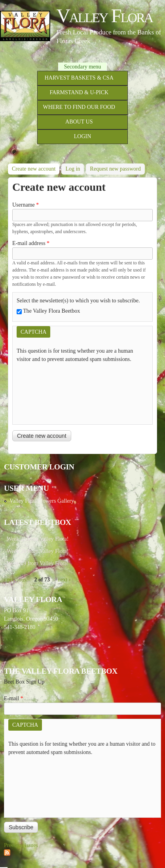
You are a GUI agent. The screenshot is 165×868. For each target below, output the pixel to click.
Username (26, 205)
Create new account (36, 168)
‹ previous (15, 580)
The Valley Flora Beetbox (51, 311)
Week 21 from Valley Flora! (38, 539)
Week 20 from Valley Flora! (38, 551)
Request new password (115, 169)
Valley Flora (104, 16)
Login (83, 136)
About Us (79, 122)
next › (64, 580)
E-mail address (31, 243)
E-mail (14, 698)
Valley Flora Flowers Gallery (42, 501)
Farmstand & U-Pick (79, 92)
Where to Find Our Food (79, 107)
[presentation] (49, 392)
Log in (73, 169)
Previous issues (21, 845)
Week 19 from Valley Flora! (38, 563)
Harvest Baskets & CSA (79, 78)
